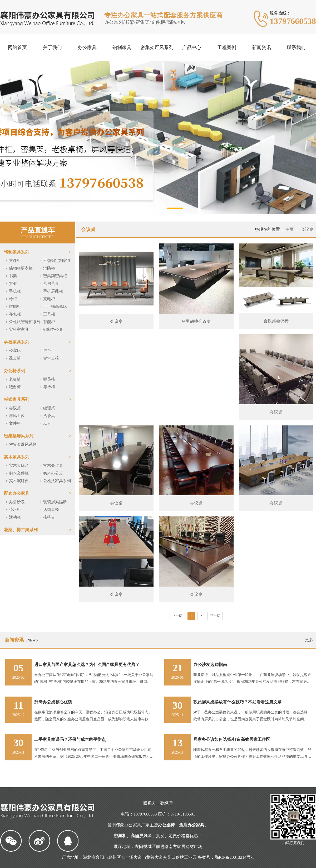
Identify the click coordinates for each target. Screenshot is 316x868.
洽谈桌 (49, 416)
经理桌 (49, 408)
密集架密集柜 (55, 276)
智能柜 (49, 322)
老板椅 (15, 379)
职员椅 (49, 379)
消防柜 (49, 268)
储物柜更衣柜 (21, 268)
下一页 (215, 616)
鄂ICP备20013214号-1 (234, 857)
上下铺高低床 (55, 306)
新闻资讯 (261, 47)
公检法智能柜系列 (25, 322)
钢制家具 (122, 47)
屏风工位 (17, 416)
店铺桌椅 (51, 510)
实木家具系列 (17, 457)
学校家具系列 (17, 342)
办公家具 (87, 47)
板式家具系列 (17, 399)
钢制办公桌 (53, 329)
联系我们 (296, 47)
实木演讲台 (19, 481)
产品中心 (192, 47)
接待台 (49, 517)
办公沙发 (17, 502)
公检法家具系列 (57, 481)
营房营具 (51, 284)
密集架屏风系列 (157, 47)
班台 (47, 423)
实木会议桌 (53, 466)
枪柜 (13, 299)
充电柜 (49, 299)
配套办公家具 (17, 493)
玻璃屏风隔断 (55, 502)
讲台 (47, 351)
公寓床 (15, 351)
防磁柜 (15, 306)
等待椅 (49, 387)
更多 (309, 640)
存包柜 (15, 314)
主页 (290, 229)
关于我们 (52, 47)
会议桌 (15, 408)
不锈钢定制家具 (57, 261)
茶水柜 (15, 510)
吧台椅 (15, 387)
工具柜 (49, 314)
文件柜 (15, 261)
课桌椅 (15, 358)
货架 (13, 284)
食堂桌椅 (51, 358)
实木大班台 (19, 466)
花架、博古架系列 (21, 530)
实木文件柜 (19, 473)
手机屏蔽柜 (53, 291)
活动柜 (15, 517)
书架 (13, 276)
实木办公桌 (53, 473)
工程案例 (227, 47)
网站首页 (17, 47)
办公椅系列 (14, 371)
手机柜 (15, 291)
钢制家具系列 (17, 252)
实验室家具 (19, 329)
